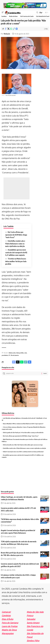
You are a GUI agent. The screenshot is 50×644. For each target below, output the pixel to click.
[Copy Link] (14, 29)
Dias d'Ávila (7, 619)
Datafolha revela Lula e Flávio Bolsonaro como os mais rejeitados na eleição (15, 243)
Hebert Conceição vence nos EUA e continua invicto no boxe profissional (23, 452)
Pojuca (30, 615)
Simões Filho (33, 641)
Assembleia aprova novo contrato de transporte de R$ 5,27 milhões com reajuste (16, 252)
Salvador (31, 619)
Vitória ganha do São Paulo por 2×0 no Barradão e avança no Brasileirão (23, 433)
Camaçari (6, 612)
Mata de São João (35, 612)
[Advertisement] (17, 188)
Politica (44, 501)
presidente (5, 355)
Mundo (43, 579)
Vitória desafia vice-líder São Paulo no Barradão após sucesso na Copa (23, 445)
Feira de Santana (10, 623)
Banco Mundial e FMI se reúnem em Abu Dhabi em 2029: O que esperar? (23, 424)
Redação (7, 34)
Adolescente (12, 353)
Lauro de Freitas (10, 626)
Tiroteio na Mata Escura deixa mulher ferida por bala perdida (16, 261)
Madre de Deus (9, 630)
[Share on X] (8, 29)
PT (9, 355)
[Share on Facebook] (6, 29)
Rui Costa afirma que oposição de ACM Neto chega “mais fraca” (16, 235)
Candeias (6, 615)
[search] (37, 12)
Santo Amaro (33, 623)
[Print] (17, 29)
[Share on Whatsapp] (11, 29)
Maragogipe (8, 633)
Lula (26, 353)
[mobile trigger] (3, 12)
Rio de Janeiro (15, 355)
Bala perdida (20, 353)
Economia (44, 512)
